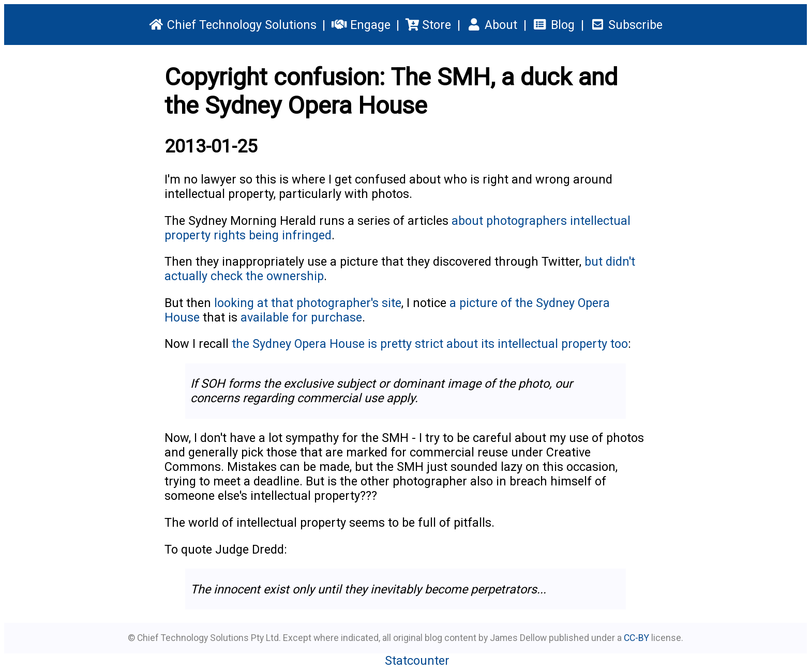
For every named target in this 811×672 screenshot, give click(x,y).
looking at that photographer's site (308, 303)
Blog (553, 25)
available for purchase (301, 317)
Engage (361, 25)
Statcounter (417, 661)
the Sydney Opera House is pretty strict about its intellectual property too (430, 344)
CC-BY (636, 638)
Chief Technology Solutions (232, 25)
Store (428, 25)
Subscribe (626, 25)
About (492, 25)
